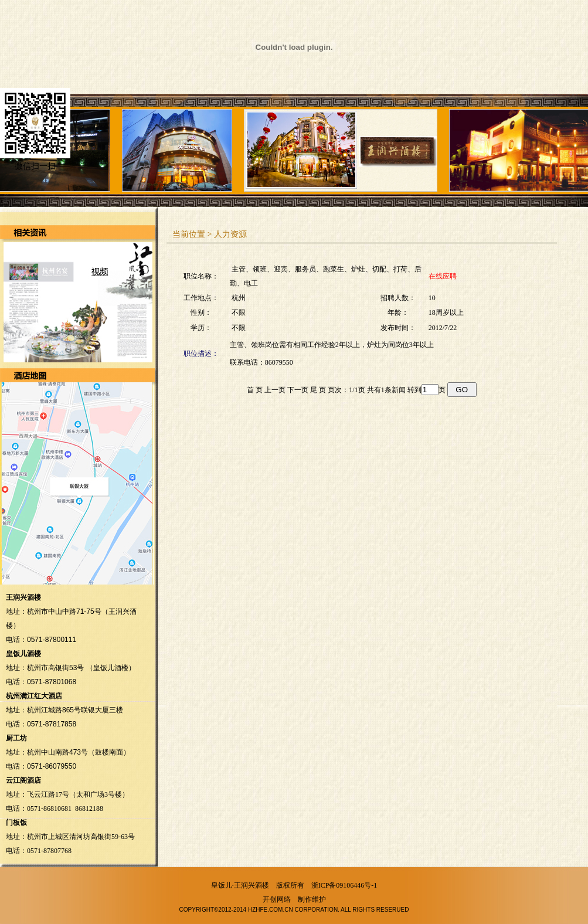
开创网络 (277, 899)
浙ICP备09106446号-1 (344, 885)
